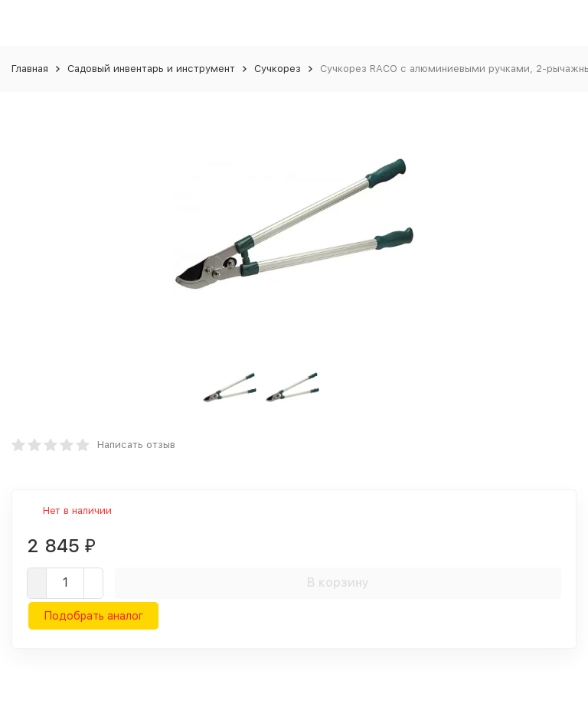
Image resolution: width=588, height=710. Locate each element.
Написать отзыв (136, 445)
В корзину (338, 582)
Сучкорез (278, 69)
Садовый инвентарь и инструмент (151, 69)
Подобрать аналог (93, 616)
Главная (30, 69)
